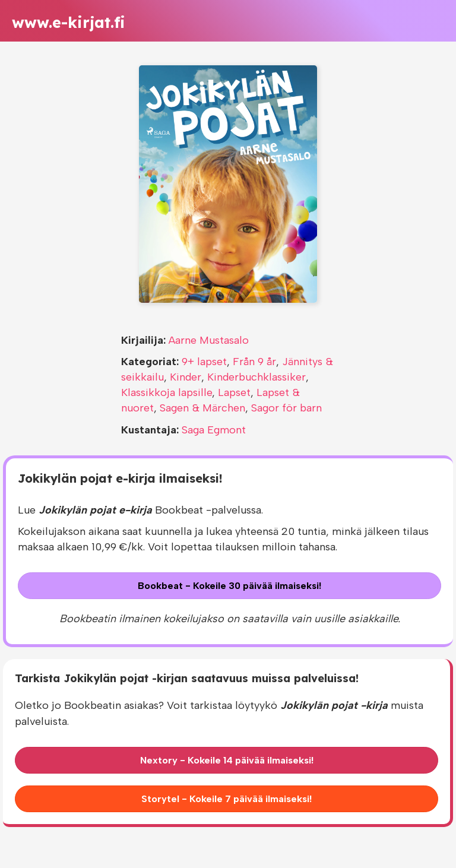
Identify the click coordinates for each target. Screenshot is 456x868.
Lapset (234, 392)
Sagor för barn (286, 408)
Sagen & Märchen (202, 408)
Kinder (186, 377)
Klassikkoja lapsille (167, 392)
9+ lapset (204, 362)
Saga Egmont (214, 430)
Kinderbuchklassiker (256, 377)
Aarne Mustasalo (209, 340)
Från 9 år (254, 362)
